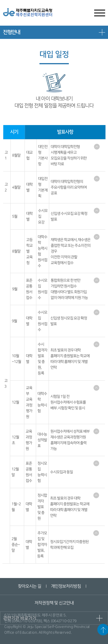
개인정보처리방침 (66, 586)
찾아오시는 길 (30, 586)
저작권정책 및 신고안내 (54, 603)
